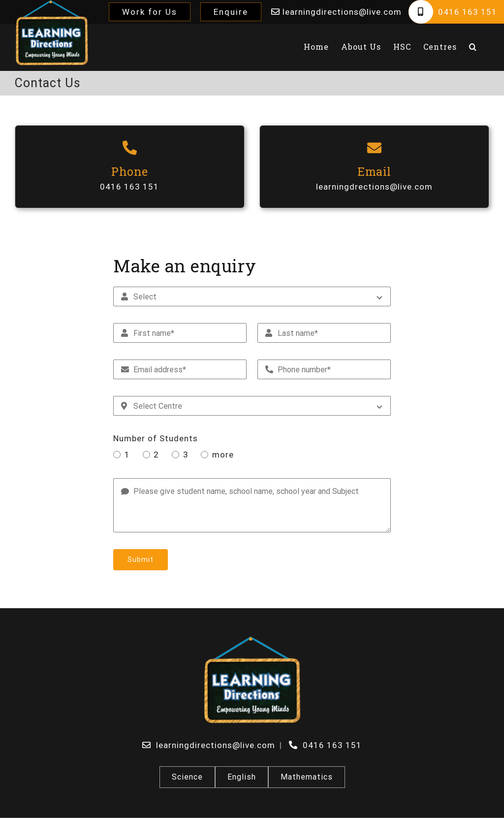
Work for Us (150, 12)
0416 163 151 (468, 12)
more (223, 455)
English (242, 777)
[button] (473, 47)
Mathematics (307, 777)
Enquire (231, 12)
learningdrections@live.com (374, 187)
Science (187, 777)
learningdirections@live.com (341, 12)
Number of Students (156, 438)
